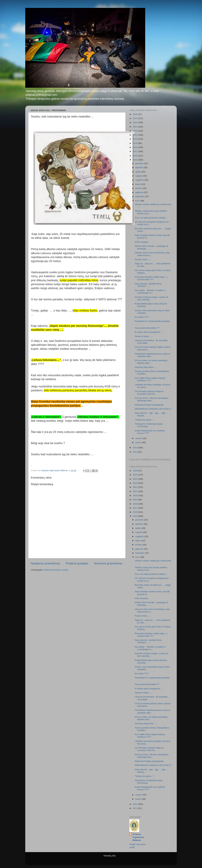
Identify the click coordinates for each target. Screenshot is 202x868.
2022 (135, 131)
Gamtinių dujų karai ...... (146, 367)
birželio (139, 188)
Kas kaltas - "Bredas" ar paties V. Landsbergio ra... (150, 292)
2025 (135, 118)
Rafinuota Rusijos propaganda (149, 405)
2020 (135, 139)
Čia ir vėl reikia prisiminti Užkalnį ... (151, 218)
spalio (138, 172)
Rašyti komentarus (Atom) (56, 570)
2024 (135, 122)
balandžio (140, 196)
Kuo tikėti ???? (142, 317)
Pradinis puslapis (77, 563)
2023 (135, 127)
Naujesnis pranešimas (45, 563)
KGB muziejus (142, 242)
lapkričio (139, 167)
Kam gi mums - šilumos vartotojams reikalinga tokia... (152, 399)
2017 (135, 151)
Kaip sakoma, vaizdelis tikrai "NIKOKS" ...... (148, 285)
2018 (135, 147)
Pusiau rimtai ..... (143, 259)
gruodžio (140, 163)
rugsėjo (139, 176)
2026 (135, 114)
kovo (138, 201)
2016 (135, 156)
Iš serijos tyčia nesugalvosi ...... (149, 332)
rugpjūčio (140, 180)
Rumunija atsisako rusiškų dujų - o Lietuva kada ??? (151, 278)
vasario (139, 438)
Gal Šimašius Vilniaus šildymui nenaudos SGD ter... (149, 393)
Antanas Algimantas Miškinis (138, 837)
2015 (135, 160)
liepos (138, 184)
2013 (135, 452)
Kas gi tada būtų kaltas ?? (147, 328)
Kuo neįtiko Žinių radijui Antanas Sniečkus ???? (150, 379)
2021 (135, 135)
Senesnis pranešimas (108, 563)
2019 (135, 143)
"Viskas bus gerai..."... (145, 420)
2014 (135, 448)
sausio (139, 442)
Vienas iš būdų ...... (144, 336)
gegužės (140, 192)
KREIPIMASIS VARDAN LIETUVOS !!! (153, 409)
